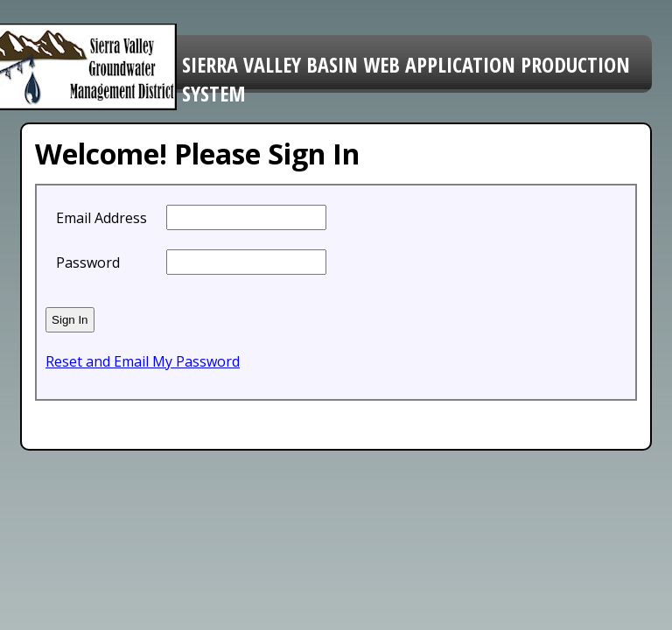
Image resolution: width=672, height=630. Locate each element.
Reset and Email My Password (143, 361)
